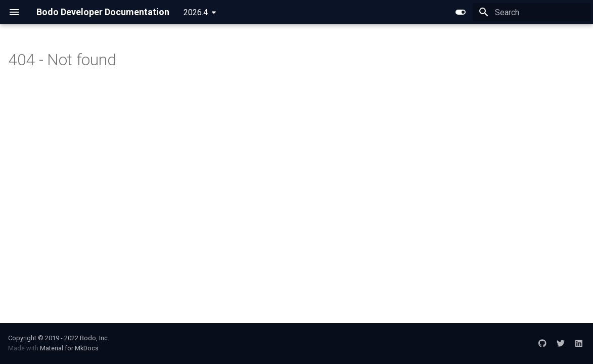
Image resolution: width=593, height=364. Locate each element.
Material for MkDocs (69, 348)
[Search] (532, 12)
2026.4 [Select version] (196, 12)
